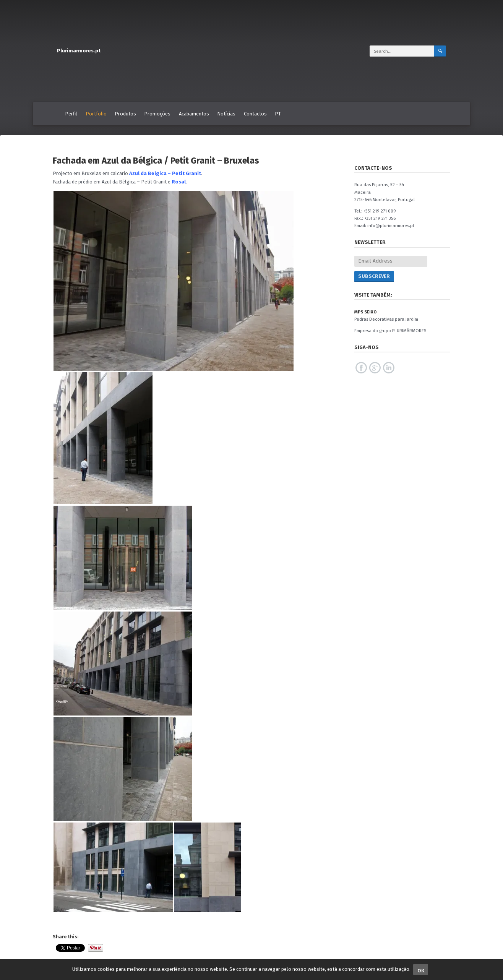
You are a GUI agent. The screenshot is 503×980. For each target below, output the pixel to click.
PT (278, 114)
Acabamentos (194, 114)
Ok (421, 971)
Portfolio (96, 114)
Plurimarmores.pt (79, 51)
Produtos (125, 114)
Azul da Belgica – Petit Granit (165, 173)
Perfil (71, 114)
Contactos (255, 114)
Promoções (157, 114)
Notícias (226, 114)
